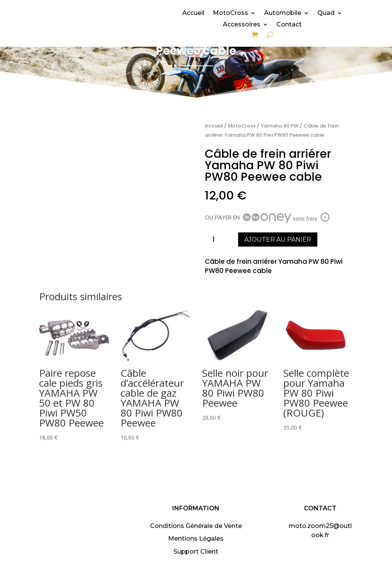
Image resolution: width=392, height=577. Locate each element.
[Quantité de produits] (217, 239)
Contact (289, 25)
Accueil (193, 13)
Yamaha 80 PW (280, 126)
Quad (326, 13)
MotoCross (230, 13)
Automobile (283, 13)
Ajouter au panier (278, 239)
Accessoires (242, 25)
